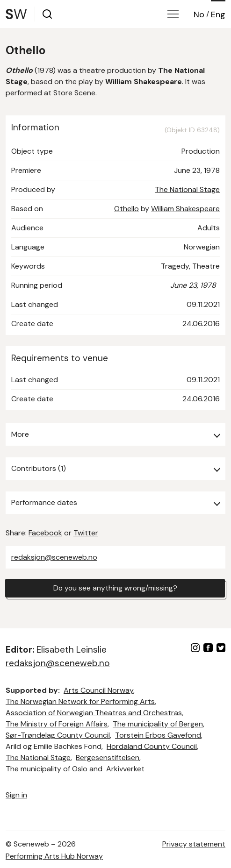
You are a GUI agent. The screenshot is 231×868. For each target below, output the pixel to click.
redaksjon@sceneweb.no (54, 557)
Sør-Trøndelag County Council (58, 735)
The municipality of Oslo (47, 769)
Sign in (16, 795)
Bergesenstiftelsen (108, 758)
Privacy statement (194, 844)
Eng (218, 14)
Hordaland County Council (152, 746)
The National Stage (187, 189)
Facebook (45, 533)
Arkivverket (125, 769)
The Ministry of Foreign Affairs (57, 724)
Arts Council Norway (98, 690)
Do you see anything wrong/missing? (115, 588)
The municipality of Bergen (158, 724)
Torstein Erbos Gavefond (158, 735)
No (199, 14)
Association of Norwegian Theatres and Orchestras (94, 713)
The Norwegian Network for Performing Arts (80, 701)
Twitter (86, 533)
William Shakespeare (185, 209)
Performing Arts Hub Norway (54, 856)
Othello (126, 209)
